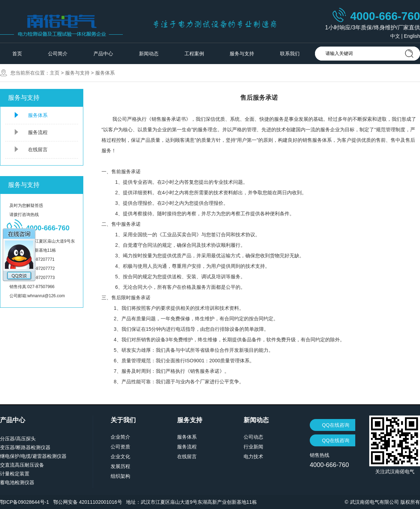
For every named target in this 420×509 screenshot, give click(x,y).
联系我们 (290, 54)
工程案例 (194, 54)
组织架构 (120, 476)
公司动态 (253, 437)
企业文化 (120, 456)
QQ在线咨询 (336, 425)
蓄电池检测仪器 (17, 482)
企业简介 (120, 437)
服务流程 (38, 132)
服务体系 (105, 73)
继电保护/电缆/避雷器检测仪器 (33, 456)
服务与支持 (242, 54)
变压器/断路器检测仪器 (25, 447)
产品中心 (103, 54)
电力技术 (253, 456)
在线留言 (38, 149)
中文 (395, 36)
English (412, 36)
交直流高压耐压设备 (22, 465)
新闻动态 (149, 54)
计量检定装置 (15, 474)
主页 (55, 73)
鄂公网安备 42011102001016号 (88, 502)
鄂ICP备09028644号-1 (24, 502)
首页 (17, 54)
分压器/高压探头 (18, 439)
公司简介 (58, 54)
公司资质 (120, 447)
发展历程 (120, 466)
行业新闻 (253, 447)
